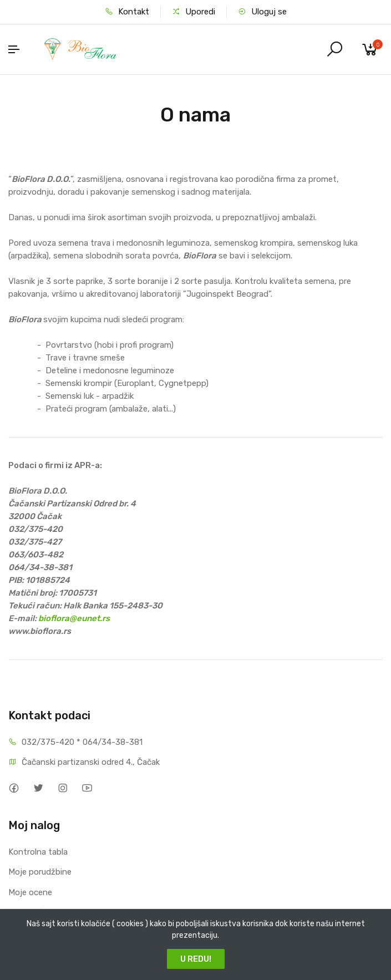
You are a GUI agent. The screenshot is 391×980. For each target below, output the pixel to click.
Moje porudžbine (40, 872)
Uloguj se (262, 12)
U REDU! (196, 959)
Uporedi (194, 12)
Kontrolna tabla (38, 852)
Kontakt (127, 12)
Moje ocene (30, 892)
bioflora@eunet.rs (74, 618)
